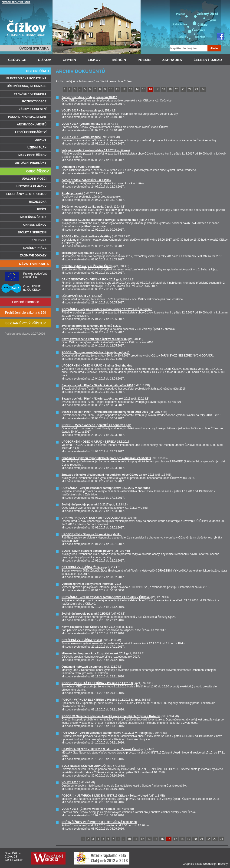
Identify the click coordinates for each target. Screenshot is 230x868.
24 (203, 89)
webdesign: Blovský (215, 864)
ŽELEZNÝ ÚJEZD (208, 60)
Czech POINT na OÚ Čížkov (32, 288)
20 (177, 89)
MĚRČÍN (119, 60)
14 (137, 89)
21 (183, 89)
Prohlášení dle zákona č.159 (26, 313)
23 (196, 89)
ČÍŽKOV (44, 60)
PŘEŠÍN (144, 60)
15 (144, 89)
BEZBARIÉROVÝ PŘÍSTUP (16, 2)
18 (163, 89)
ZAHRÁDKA (172, 60)
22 (190, 89)
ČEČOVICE (17, 60)
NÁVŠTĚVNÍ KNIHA (34, 264)
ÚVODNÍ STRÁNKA (34, 48)
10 (111, 89)
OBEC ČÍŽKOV (38, 171)
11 (117, 89)
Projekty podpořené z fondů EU (35, 275)
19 (170, 89)
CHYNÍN (69, 60)
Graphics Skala (192, 864)
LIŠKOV (94, 60)
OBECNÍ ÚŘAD (37, 71)
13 (130, 89)
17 (157, 89)
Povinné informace (26, 302)
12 (124, 89)
